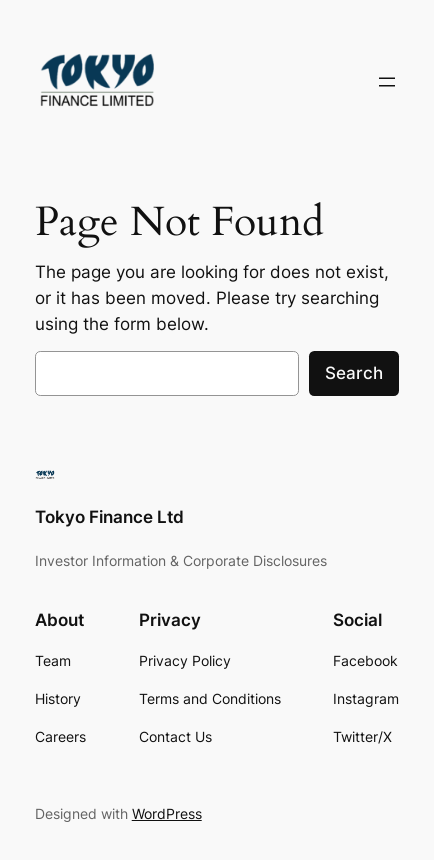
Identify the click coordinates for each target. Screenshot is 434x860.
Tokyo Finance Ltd (109, 517)
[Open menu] (387, 82)
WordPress (167, 813)
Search (354, 373)
